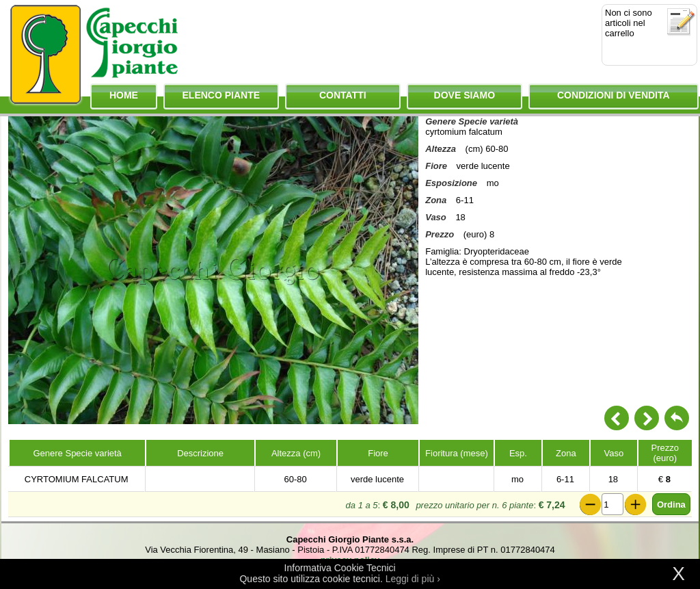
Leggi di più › (413, 579)
